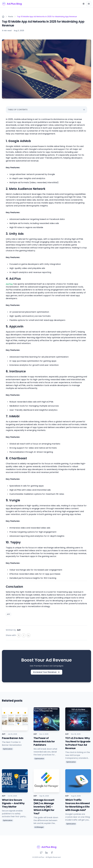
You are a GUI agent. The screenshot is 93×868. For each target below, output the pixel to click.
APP (8, 614)
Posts (11, 17)
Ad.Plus (9, 284)
